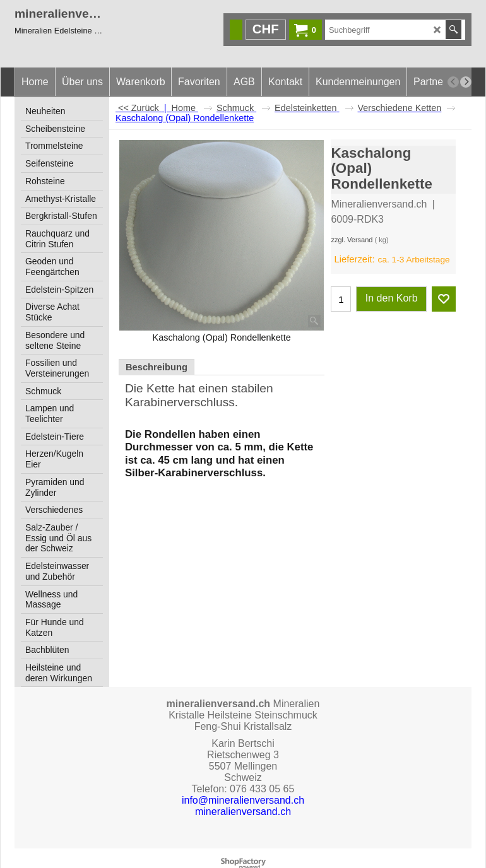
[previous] (453, 82)
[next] (466, 82)
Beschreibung (157, 367)
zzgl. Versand (352, 240)
